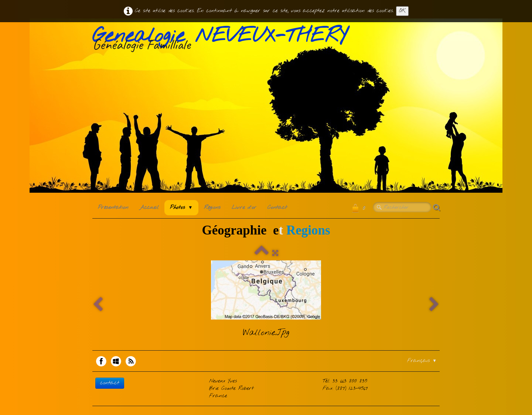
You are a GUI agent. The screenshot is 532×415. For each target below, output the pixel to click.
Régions (212, 207)
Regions (308, 230)
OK (402, 11)
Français (422, 361)
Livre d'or (244, 207)
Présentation (113, 207)
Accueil (149, 207)
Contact (277, 207)
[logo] (222, 40)
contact (110, 383)
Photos (181, 207)
